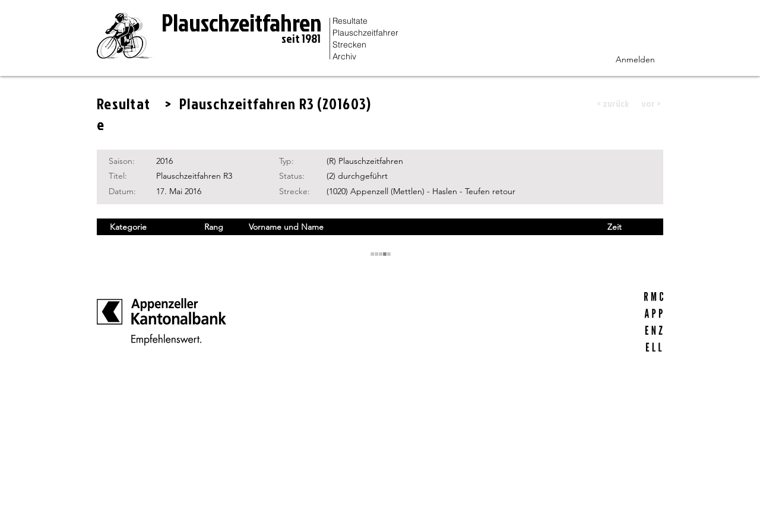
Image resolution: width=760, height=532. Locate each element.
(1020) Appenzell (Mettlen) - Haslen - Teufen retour (421, 191)
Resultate (350, 21)
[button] (613, 104)
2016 (164, 161)
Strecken (349, 45)
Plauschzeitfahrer (365, 33)
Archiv (344, 56)
